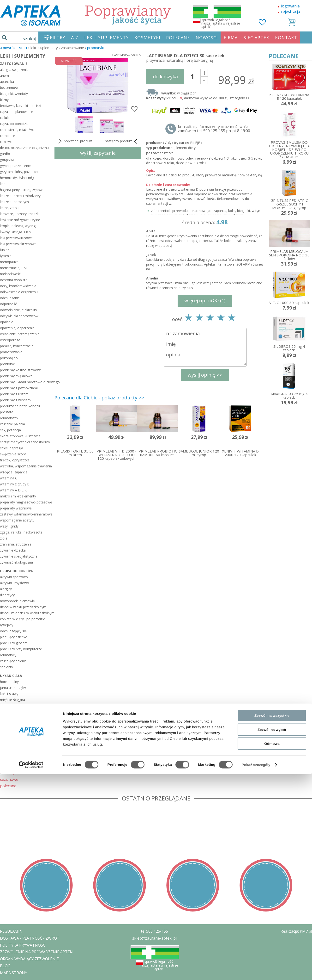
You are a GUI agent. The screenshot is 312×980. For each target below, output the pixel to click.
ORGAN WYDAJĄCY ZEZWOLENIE (29, 959)
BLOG (5, 966)
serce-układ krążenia (16, 736)
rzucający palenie (13, 661)
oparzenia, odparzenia (17, 328)
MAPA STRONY (14, 973)
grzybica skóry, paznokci (19, 172)
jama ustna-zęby (13, 688)
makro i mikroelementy (18, 496)
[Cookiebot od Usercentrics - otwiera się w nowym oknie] (31, 616)
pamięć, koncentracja (17, 346)
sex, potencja (10, 430)
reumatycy (8, 655)
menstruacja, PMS (14, 268)
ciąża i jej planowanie (17, 112)
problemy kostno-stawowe (21, 370)
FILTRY (58, 37)
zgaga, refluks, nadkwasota (21, 532)
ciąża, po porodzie (14, 124)
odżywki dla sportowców (19, 316)
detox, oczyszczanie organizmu (24, 148)
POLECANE (178, 37)
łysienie (6, 256)
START (23, 48)
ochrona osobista (14, 280)
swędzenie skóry (13, 454)
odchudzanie (10, 298)
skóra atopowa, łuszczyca (20, 436)
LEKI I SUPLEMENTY (106, 37)
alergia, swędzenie (14, 70)
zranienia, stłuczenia (16, 544)
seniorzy (6, 667)
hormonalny (9, 682)
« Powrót (8, 48)
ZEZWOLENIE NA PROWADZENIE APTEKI (37, 952)
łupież (5, 250)
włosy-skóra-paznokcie (18, 748)
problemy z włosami (16, 400)
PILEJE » (196, 143)
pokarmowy (9, 730)
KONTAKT (286, 37)
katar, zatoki (10, 208)
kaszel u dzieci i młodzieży (20, 196)
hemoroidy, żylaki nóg (17, 178)
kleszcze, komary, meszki (20, 214)
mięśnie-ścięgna (12, 700)
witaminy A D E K (13, 490)
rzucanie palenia (12, 424)
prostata (7, 412)
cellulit (5, 118)
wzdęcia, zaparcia (14, 472)
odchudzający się (13, 631)
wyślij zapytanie (98, 153)
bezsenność (9, 88)
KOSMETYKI (147, 37)
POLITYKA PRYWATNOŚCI (23, 945)
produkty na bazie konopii (20, 406)
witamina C (9, 478)
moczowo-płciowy (14, 706)
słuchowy (7, 742)
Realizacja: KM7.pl (296, 931)
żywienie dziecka (13, 550)
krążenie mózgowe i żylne (20, 220)
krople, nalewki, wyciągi (18, 226)
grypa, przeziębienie (15, 166)
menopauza (9, 262)
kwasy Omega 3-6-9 (16, 232)
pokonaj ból (9, 358)
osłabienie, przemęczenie (20, 334)
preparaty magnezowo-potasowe (26, 502)
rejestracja (291, 12)
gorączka (7, 160)
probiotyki (95, 48)
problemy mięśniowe (16, 376)
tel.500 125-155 (154, 931)
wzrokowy (8, 754)
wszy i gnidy (9, 526)
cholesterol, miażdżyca (18, 130)
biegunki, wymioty (14, 94)
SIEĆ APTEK (256, 37)
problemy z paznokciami (19, 388)
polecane (8, 786)
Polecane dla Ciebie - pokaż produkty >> (99, 398)
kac (3, 184)
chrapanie (8, 136)
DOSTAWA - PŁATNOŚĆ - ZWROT (30, 938)
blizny (4, 100)
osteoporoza (10, 340)
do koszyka (165, 77)
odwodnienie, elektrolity (18, 310)
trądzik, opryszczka (15, 460)
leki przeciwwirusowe (16, 238)
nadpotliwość (10, 274)
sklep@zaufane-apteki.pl (154, 938)
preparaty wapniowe (16, 508)
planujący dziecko (14, 637)
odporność (8, 304)
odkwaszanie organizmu (19, 292)
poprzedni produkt (75, 141)
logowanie (290, 6)
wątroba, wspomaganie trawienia (26, 466)
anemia (6, 76)
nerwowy (7, 712)
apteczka (7, 82)
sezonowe (9, 779)
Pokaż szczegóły (256, 616)
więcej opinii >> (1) (205, 301)
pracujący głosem (14, 643)
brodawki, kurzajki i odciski (21, 106)
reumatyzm (9, 418)
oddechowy (9, 718)
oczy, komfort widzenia (18, 286)
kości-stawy (9, 694)
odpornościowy (12, 724)
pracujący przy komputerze (21, 649)
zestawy (7, 773)
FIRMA (231, 37)
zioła (4, 538)
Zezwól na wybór (272, 581)
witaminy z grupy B (15, 484)
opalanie (7, 322)
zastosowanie (14, 64)
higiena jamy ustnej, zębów (21, 190)
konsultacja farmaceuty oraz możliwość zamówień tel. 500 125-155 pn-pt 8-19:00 (214, 129)
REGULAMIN (11, 931)
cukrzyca (7, 142)
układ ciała (11, 676)
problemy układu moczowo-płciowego (26, 382)
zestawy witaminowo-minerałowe (26, 514)
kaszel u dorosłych (14, 202)
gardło (5, 154)
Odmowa (272, 595)
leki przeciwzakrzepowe (18, 244)
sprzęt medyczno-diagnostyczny (25, 442)
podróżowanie (11, 352)
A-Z (75, 37)
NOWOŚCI (207, 37)
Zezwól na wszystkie (272, 567)
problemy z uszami (15, 394)
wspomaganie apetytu (17, 520)
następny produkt (122, 141)
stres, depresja (12, 448)
